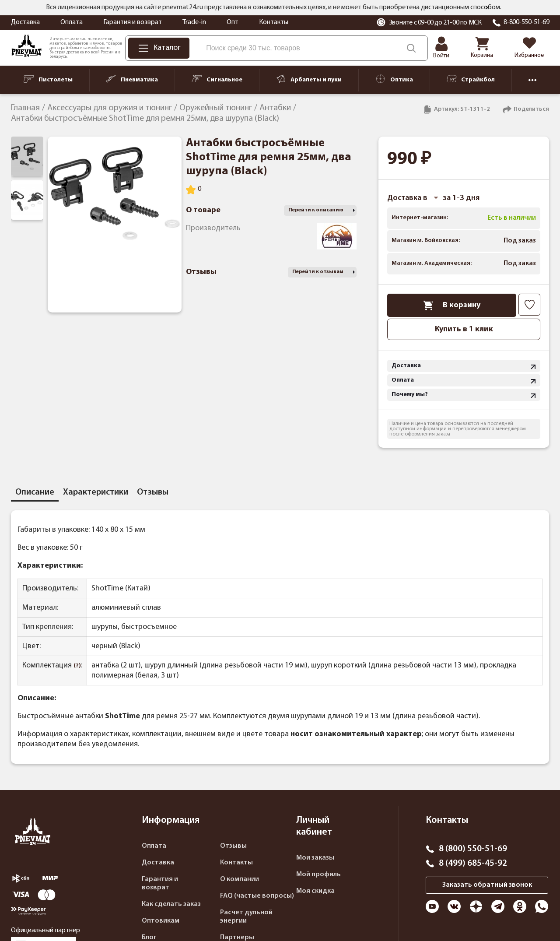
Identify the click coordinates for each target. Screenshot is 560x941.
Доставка (25, 22)
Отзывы (233, 846)
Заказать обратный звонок (487, 885)
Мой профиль (318, 874)
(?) (77, 666)
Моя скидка (315, 891)
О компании (240, 879)
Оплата (72, 22)
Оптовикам (161, 921)
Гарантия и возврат (133, 22)
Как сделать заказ (171, 904)
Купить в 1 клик (464, 329)
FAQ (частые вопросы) (257, 896)
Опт (233, 22)
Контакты (274, 22)
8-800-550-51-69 (527, 22)
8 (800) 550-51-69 (473, 849)
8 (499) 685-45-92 (473, 864)
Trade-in (194, 22)
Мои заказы (315, 858)
